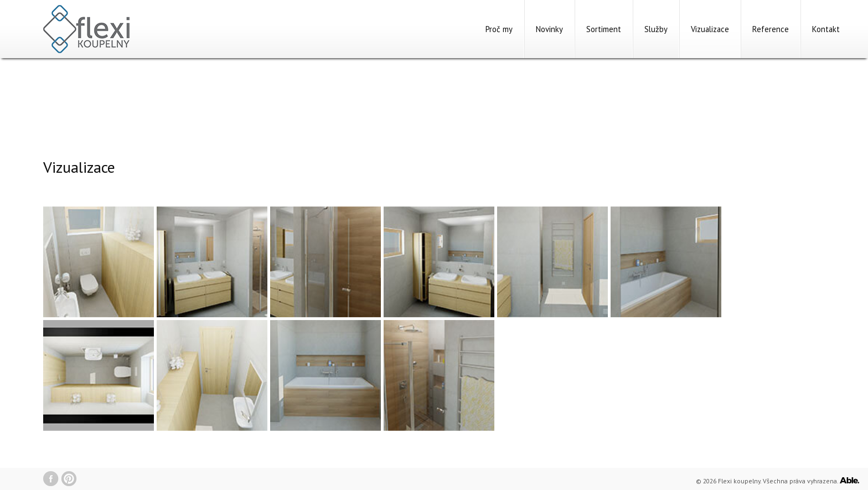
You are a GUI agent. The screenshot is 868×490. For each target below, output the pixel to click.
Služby (656, 29)
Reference (771, 29)
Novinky (549, 29)
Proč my (499, 29)
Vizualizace (710, 29)
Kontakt (826, 29)
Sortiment (604, 29)
